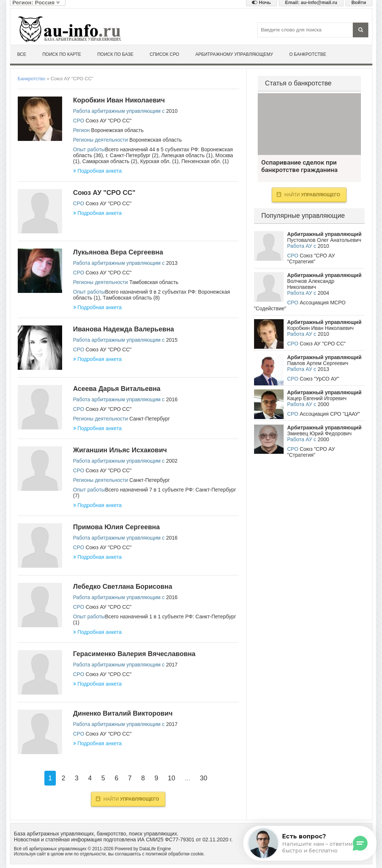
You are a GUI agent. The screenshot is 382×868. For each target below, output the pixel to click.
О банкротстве (308, 54)
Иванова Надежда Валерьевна (124, 329)
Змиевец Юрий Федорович (320, 433)
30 (203, 778)
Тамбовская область (154, 282)
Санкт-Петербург (150, 419)
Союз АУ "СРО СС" (108, 121)
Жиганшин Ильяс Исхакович (120, 450)
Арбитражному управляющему (234, 54)
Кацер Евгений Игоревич (317, 398)
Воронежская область (117, 130)
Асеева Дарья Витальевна (117, 389)
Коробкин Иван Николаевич (119, 100)
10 (172, 778)
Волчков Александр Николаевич (311, 284)
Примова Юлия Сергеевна (117, 527)
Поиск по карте (62, 54)
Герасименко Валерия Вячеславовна (134, 654)
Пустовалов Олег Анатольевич (324, 240)
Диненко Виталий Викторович (123, 713)
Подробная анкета (97, 171)
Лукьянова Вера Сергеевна (118, 252)
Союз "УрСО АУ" (319, 379)
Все (22, 54)
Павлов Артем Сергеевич (318, 363)
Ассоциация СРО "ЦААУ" (330, 414)
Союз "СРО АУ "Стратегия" (311, 259)
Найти (127, 799)
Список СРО (165, 54)
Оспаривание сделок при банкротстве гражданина (309, 124)
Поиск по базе (115, 54)
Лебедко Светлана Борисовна (123, 587)
